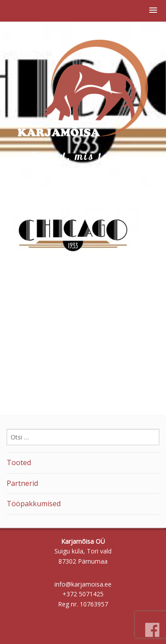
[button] (153, 11)
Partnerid (22, 483)
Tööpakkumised (34, 504)
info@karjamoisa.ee (83, 584)
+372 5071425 (83, 594)
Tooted (19, 462)
